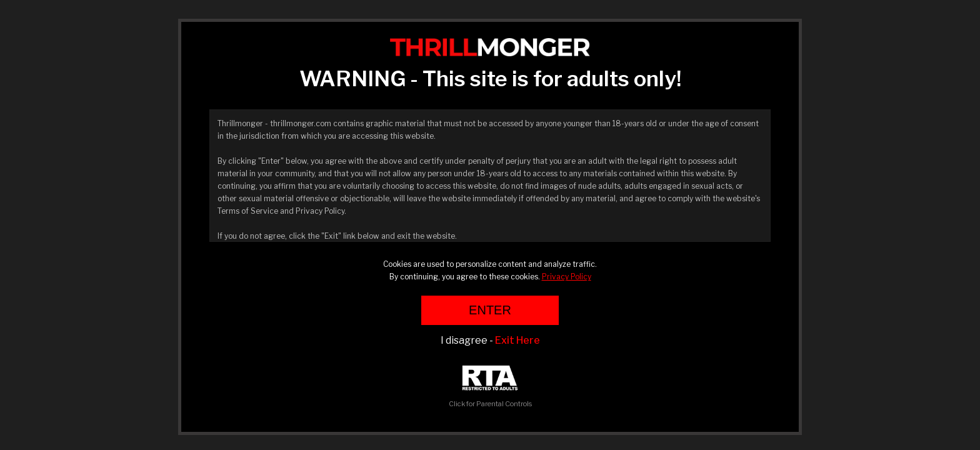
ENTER (490, 310)
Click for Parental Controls (490, 387)
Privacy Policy (567, 277)
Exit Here (517, 340)
